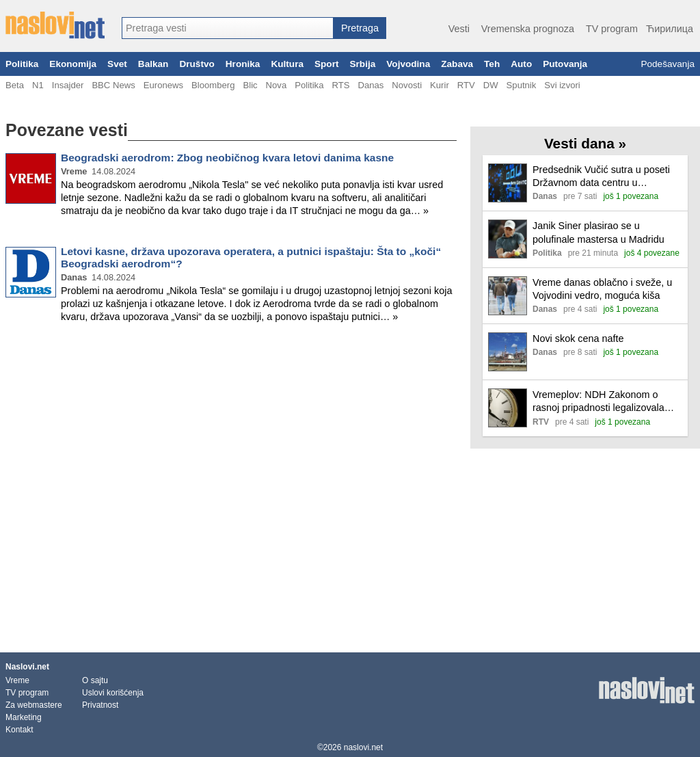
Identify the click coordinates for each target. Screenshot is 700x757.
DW (491, 85)
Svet (117, 64)
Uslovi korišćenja (113, 693)
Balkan (153, 64)
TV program (612, 29)
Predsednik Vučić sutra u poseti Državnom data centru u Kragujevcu (601, 177)
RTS (340, 85)
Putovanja (565, 64)
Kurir (440, 85)
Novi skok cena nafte (578, 338)
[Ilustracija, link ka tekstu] (508, 184)
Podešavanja (668, 64)
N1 (38, 85)
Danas (371, 85)
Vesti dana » (585, 143)
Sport (327, 64)
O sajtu (95, 680)
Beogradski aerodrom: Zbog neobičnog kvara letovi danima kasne (227, 158)
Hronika (243, 64)
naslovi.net (363, 747)
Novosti (407, 85)
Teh (492, 64)
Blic (250, 85)
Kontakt (19, 730)
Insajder (68, 85)
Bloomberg (213, 85)
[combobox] (228, 28)
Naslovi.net (27, 667)
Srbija (362, 64)
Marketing (24, 717)
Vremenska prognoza (528, 29)
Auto (521, 64)
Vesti (459, 29)
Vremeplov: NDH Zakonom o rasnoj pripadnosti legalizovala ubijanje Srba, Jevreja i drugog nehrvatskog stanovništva (599, 402)
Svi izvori (562, 85)
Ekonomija (73, 64)
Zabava (457, 64)
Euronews (163, 85)
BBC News (113, 85)
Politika (22, 64)
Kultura (287, 64)
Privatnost (100, 705)
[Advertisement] (231, 379)
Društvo (197, 64)
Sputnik (522, 85)
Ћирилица (670, 29)
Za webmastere (34, 705)
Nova (277, 85)
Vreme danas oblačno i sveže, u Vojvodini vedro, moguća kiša (602, 289)
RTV (466, 85)
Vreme (17, 680)
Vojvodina (408, 64)
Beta (15, 85)
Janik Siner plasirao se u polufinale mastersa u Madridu (598, 232)
